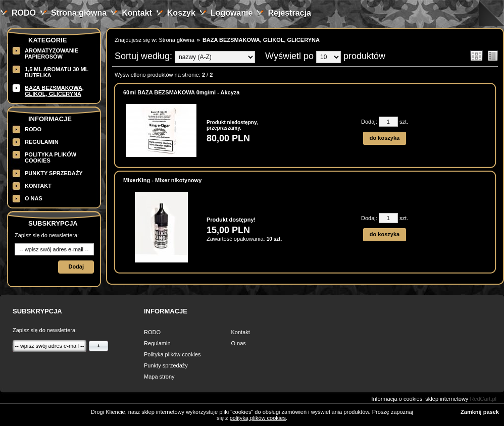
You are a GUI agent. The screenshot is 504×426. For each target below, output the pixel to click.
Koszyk (181, 13)
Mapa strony (159, 377)
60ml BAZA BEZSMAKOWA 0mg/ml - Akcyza (181, 92)
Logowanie (232, 13)
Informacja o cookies (397, 399)
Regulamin (42, 142)
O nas (34, 198)
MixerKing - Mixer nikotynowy (162, 180)
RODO (24, 13)
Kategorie (47, 40)
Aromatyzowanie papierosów (52, 54)
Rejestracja (289, 13)
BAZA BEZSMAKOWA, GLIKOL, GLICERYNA (54, 91)
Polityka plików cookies (172, 354)
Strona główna (79, 13)
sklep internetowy (447, 399)
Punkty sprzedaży (54, 173)
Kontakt (137, 13)
